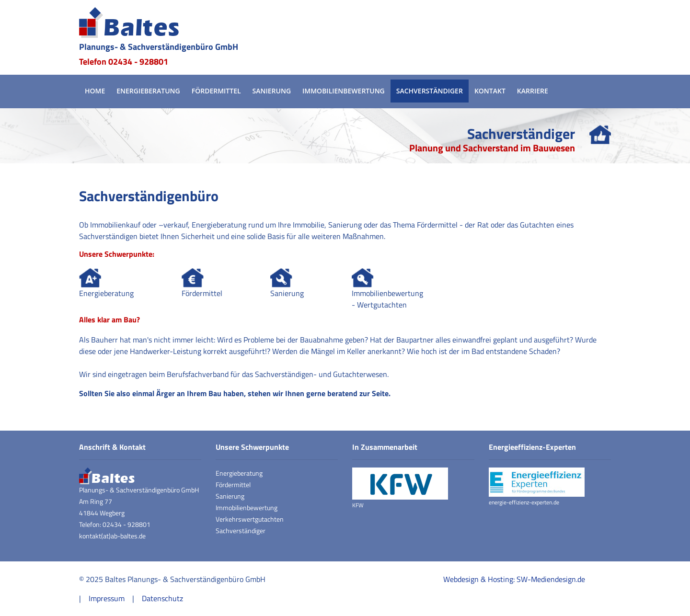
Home (95, 91)
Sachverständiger (430, 91)
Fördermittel (216, 91)
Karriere (533, 91)
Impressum (107, 598)
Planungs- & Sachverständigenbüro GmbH (159, 47)
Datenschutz (162, 598)
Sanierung (272, 91)
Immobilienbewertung (344, 91)
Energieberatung (148, 91)
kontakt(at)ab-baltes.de (112, 536)
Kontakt (490, 91)
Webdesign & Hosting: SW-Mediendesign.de (514, 579)
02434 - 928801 (138, 62)
